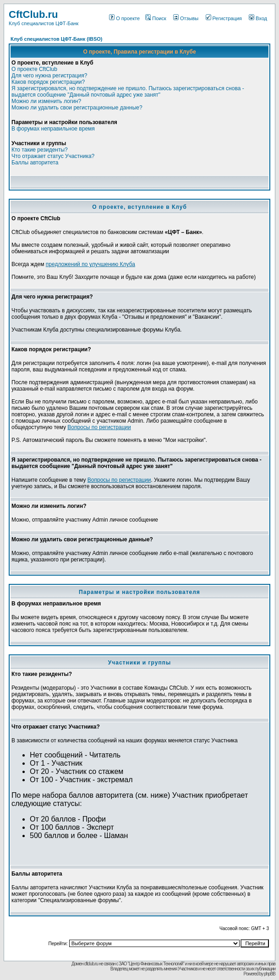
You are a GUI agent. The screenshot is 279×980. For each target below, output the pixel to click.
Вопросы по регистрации (99, 427)
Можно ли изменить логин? (46, 101)
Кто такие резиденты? (40, 150)
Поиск (156, 18)
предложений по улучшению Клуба (90, 264)
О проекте (124, 18)
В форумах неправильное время (53, 129)
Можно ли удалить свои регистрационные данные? (77, 108)
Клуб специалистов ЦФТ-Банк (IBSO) (57, 39)
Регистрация (224, 18)
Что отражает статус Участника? (53, 156)
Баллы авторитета (35, 163)
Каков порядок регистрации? (48, 82)
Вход (258, 18)
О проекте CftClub (34, 69)
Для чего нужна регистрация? (49, 76)
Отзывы (186, 18)
